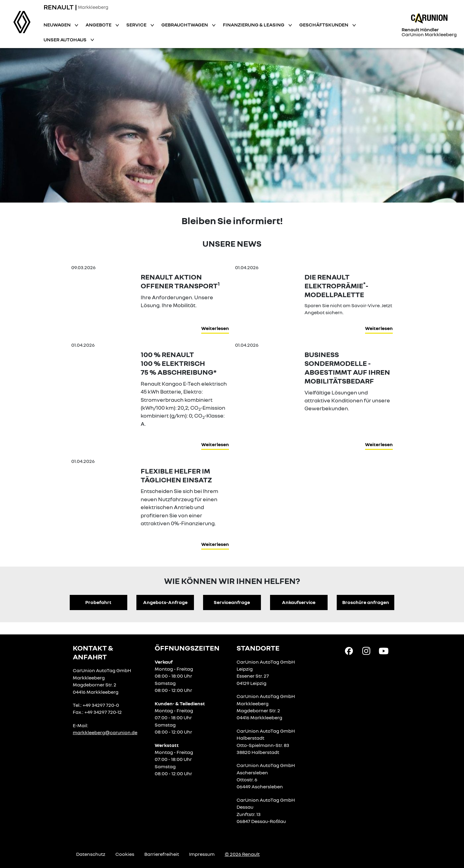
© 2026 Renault (242, 854)
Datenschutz (91, 854)
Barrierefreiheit (162, 854)
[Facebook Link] (349, 651)
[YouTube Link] (384, 651)
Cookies (125, 854)
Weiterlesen (215, 328)
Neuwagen (58, 25)
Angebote (99, 25)
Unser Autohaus (65, 40)
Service (137, 25)
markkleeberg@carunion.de (105, 732)
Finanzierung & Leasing (254, 25)
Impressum (202, 854)
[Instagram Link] (366, 651)
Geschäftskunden (324, 25)
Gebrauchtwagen (185, 25)
